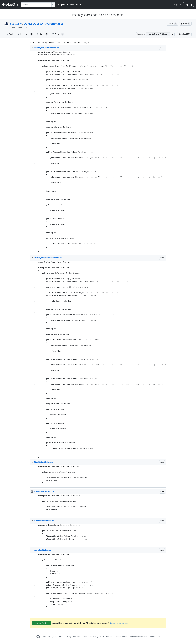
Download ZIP (184, 34)
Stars (42, 34)
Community (94, 637)
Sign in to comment (119, 623)
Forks (58, 34)
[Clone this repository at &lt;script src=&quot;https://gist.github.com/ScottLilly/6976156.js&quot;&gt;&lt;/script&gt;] (158, 34)
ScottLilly (16, 24)
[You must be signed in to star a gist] (172, 24)
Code (10, 34)
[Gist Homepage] (10, 5)
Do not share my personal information (145, 637)
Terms (61, 637)
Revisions (25, 34)
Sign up (188, 5)
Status (84, 637)
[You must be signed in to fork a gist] (185, 24)
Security (76, 637)
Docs (102, 637)
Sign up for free (42, 623)
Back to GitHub (74, 5)
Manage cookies (121, 637)
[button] (172, 34)
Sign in (177, 5)
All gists (61, 5)
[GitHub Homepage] (38, 637)
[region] (98, 152)
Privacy (68, 637)
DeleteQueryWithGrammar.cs (44, 24)
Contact (109, 637)
